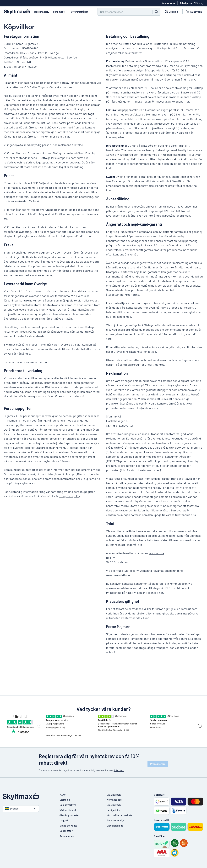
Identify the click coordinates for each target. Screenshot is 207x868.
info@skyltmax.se (25, 66)
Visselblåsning (115, 825)
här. (46, 362)
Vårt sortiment (68, 810)
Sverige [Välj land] (12, 808)
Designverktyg (68, 805)
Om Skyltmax (114, 805)
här (161, 593)
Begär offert (66, 831)
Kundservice (67, 836)
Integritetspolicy (70, 496)
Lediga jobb (113, 810)
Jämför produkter (70, 815)
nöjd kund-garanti (145, 272)
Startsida (65, 800)
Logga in (64, 820)
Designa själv (42, 12)
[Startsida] (28, 797)
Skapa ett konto (68, 825)
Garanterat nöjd (116, 820)
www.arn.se (157, 553)
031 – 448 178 (23, 62)
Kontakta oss (114, 800)
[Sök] (123, 12)
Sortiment (61, 12)
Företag (199, 3)
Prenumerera (158, 764)
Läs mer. (119, 770)
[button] (175, 853)
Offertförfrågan (80, 12)
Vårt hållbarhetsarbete (120, 815)
